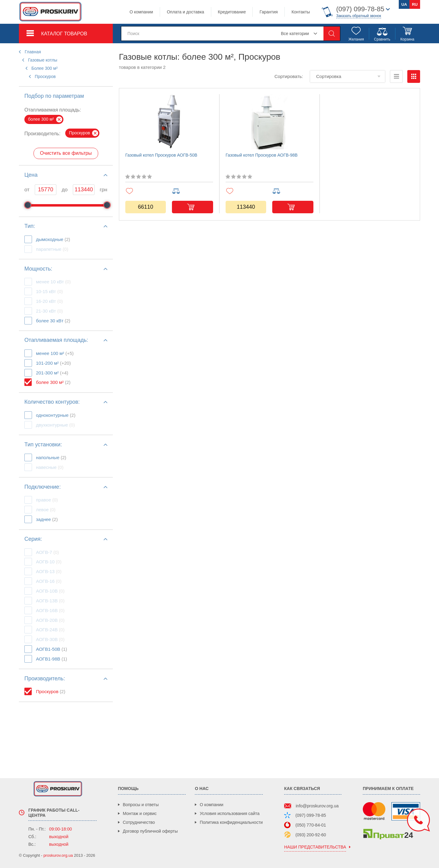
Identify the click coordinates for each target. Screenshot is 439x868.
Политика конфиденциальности (231, 822)
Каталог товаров (64, 34)
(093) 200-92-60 (311, 835)
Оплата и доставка (185, 12)
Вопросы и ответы (141, 805)
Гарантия (269, 12)
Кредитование (232, 12)
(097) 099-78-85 (311, 815)
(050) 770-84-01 (311, 825)
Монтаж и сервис (140, 813)
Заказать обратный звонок (359, 16)
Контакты (301, 12)
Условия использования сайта (230, 813)
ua (404, 4)
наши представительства (315, 847)
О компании (141, 12)
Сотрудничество (139, 822)
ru (415, 4)
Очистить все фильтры (66, 153)
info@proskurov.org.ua (317, 806)
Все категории (295, 34)
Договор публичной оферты (150, 831)
